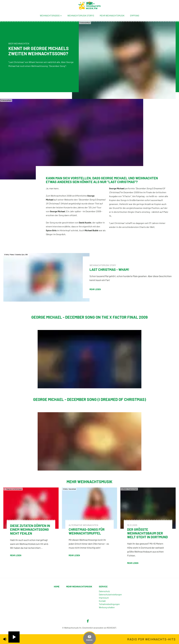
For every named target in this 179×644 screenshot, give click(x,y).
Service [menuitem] (103, 586)
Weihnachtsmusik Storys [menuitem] (81, 16)
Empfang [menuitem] (135, 16)
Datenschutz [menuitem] (104, 591)
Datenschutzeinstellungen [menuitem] (110, 595)
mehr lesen (95, 289)
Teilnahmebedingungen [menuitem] (109, 604)
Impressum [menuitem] (104, 598)
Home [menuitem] (57, 586)
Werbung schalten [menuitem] (107, 607)
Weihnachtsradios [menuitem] (51, 16)
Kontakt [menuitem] (102, 601)
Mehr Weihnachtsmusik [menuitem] (112, 16)
